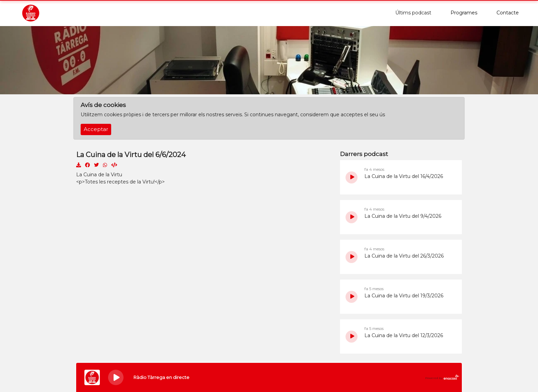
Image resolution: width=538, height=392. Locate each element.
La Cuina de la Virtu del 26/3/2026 (404, 256)
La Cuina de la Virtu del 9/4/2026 (403, 216)
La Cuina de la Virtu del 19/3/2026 (404, 296)
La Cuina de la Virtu (99, 175)
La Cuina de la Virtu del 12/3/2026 (404, 335)
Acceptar (96, 129)
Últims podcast (413, 13)
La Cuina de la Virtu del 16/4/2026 (404, 176)
